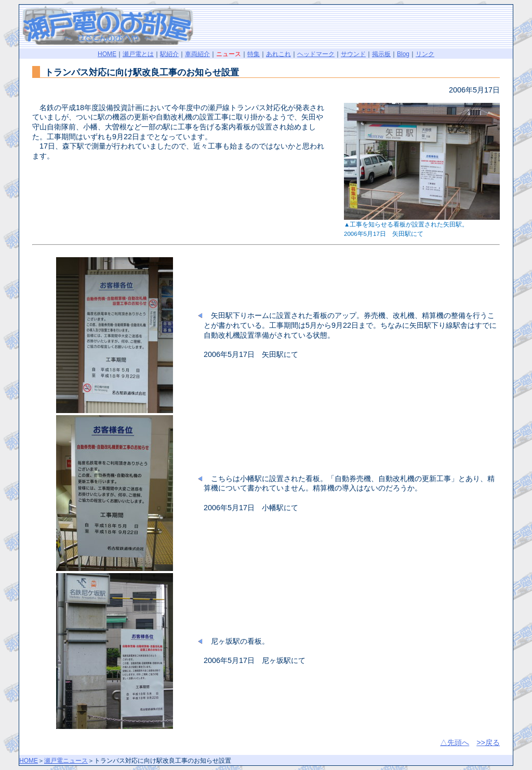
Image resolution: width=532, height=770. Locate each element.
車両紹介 (197, 54)
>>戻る (488, 742)
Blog (403, 54)
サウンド (353, 54)
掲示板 (381, 54)
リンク (425, 54)
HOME (107, 54)
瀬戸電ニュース (66, 761)
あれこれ (278, 54)
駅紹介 (169, 54)
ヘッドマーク (316, 54)
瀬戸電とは (138, 54)
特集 (254, 54)
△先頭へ (455, 742)
